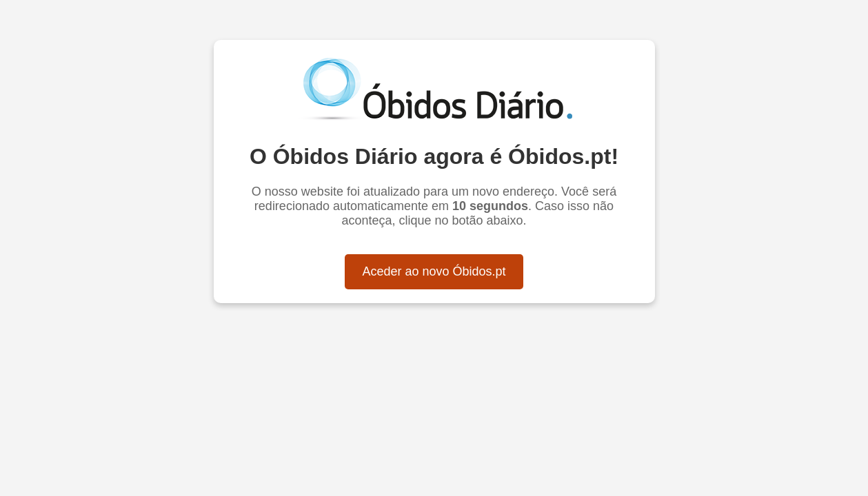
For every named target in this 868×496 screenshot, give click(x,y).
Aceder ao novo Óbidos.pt (434, 271)
